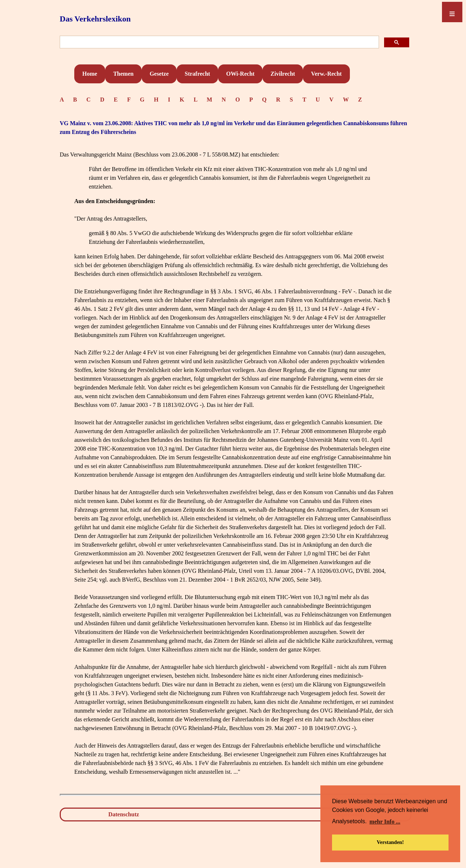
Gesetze (159, 74)
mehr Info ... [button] (385, 822)
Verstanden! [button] (390, 842)
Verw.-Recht (326, 74)
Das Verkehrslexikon (95, 19)
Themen (123, 74)
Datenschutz (123, 814)
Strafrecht (197, 74)
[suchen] (219, 42)
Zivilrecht (283, 74)
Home (90, 74)
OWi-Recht (240, 74)
